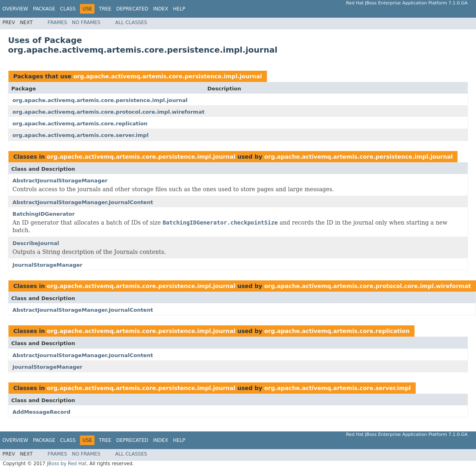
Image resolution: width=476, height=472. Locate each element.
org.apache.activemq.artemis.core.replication (80, 124)
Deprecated (132, 9)
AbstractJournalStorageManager (60, 181)
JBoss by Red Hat (67, 464)
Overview (15, 9)
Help (179, 9)
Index (161, 9)
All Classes (131, 22)
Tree (105, 9)
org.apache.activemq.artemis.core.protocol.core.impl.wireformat (109, 112)
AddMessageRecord (41, 412)
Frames (57, 22)
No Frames (86, 22)
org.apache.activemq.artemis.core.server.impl (81, 135)
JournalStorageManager (47, 265)
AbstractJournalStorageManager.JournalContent (83, 202)
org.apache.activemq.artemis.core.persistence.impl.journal (167, 76)
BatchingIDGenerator (44, 214)
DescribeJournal (36, 243)
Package (44, 9)
